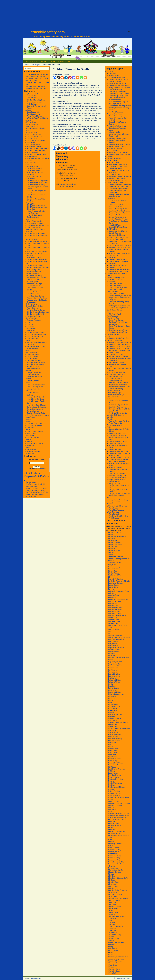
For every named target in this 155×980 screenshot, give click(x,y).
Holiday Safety (113, 749)
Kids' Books (112, 767)
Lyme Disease (113, 773)
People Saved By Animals (118, 385)
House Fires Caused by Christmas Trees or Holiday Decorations (118, 322)
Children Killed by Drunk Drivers (120, 296)
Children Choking (115, 268)
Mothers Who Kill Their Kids (118, 237)
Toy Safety (112, 931)
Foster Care (111, 336)
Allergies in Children (115, 545)
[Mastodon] (74, 78)
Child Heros (30, 175)
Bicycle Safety (113, 571)
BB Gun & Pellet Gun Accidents (120, 342)
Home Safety (113, 751)
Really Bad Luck (114, 484)
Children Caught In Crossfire (119, 344)
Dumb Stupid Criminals (115, 310)
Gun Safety (112, 731)
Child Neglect (36, 65)
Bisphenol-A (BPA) (115, 575)
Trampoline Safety (115, 935)
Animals (28, 110)
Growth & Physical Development (120, 729)
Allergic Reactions (115, 543)
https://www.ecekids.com (68, 184)
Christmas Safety (114, 619)
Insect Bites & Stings (116, 763)
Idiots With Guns (33, 294)
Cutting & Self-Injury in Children (119, 638)
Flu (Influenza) (113, 704)
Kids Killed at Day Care (35, 173)
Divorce (111, 660)
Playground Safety (115, 826)
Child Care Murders (116, 286)
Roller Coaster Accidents (117, 128)
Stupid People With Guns (117, 373)
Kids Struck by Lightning (36, 443)
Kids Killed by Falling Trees (118, 96)
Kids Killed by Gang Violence (37, 191)
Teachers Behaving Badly (36, 413)
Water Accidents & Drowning (117, 506)
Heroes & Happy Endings (34, 306)
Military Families (114, 791)
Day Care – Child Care (115, 280)
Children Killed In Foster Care (119, 338)
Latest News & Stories (33, 61)
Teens (28, 429)
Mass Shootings (114, 777)
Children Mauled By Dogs (36, 100)
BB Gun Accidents (33, 286)
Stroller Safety (113, 908)
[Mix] (78, 78)
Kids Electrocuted (33, 213)
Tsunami (111, 941)
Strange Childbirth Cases (36, 363)
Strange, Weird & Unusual (116, 480)
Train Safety (112, 933)
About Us (44, 61)
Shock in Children (114, 872)
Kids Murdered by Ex (34, 193)
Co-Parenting (113, 623)
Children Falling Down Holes (37, 260)
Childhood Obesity (115, 613)
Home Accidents (31, 318)
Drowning (29, 231)
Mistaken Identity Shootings (118, 356)
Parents (28, 379)
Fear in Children (114, 688)
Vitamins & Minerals (115, 961)
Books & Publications (116, 579)
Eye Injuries (112, 678)
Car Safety (112, 597)
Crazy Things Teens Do (35, 431)
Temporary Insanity (34, 369)
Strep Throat (113, 904)
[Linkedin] (66, 78)
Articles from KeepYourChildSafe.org (36, 476)
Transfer (110, 504)
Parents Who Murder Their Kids (120, 245)
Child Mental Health (115, 609)
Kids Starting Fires (34, 270)
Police (28, 383)
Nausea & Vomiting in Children (119, 803)
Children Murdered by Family (37, 183)
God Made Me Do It (34, 361)
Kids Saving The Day (34, 177)
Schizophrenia (113, 854)
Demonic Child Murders (117, 235)
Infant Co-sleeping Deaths (36, 211)
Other (27, 350)
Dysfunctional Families (116, 666)
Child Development (115, 607)
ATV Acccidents (31, 122)
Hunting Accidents (33, 292)
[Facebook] (54, 78)
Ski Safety (112, 880)
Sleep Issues (113, 884)
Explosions (29, 256)
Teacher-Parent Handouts (117, 916)
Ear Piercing (113, 670)
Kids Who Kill (30, 330)
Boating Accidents (32, 126)
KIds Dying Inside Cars (35, 136)
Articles (28, 120)
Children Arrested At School (118, 451)
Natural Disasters (114, 801)
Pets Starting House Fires (118, 332)
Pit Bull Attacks (32, 104)
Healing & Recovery (115, 739)
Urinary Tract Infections (116, 943)
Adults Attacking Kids (116, 205)
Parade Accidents (33, 280)
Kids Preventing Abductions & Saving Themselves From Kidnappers (119, 191)
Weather (28, 439)
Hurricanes (112, 755)
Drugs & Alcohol (31, 239)
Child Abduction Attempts (36, 205)
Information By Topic (64, 61)
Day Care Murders (34, 171)
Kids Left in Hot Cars (34, 425)
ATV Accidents (114, 162)
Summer (28, 421)
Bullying (30, 395)
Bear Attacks (32, 98)
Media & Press (114, 76)
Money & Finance (114, 793)
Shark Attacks (30, 417)
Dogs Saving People (34, 114)
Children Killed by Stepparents (38, 181)
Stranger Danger (114, 900)
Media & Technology (115, 783)
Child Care (29, 165)
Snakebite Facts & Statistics (118, 152)
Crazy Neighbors (33, 355)
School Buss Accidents (35, 409)
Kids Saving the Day (116, 379)
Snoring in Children (115, 894)
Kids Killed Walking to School (119, 457)
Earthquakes (113, 672)
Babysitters (113, 282)
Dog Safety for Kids (115, 662)
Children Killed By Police (117, 433)
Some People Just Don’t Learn (36, 88)
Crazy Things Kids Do (35, 221)
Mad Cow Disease (115, 775)
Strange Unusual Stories (36, 365)
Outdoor (28, 371)
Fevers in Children (115, 692)
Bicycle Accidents (32, 124)
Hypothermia (113, 757)
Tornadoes (31, 446)
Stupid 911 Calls (33, 367)
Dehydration (112, 644)
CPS (110, 634)
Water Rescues (114, 508)
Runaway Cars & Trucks (117, 179)
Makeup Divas (30, 482)
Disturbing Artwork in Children (119, 658)
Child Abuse (111, 199)
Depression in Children (116, 648)
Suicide (111, 910)
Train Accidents (31, 435)
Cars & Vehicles (31, 132)
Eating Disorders (114, 674)
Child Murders (30, 179)
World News (30, 454)
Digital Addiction (114, 652)
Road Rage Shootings (116, 362)
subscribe (65, 186)
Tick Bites (112, 925)
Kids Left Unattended (34, 215)
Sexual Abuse (32, 157)
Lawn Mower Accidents (117, 98)
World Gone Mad (113, 512)
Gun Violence (113, 733)
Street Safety (113, 902)
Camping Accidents (34, 373)
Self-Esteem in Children (117, 862)
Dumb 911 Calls (114, 482)
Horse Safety (113, 753)
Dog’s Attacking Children (117, 146)
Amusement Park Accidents (37, 278)
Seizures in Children (115, 860)
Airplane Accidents (32, 94)
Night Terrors (113, 807)
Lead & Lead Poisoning (116, 769)
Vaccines (111, 945)
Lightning (111, 771)
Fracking (111, 712)
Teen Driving (113, 919)
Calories (111, 593)
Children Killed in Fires (35, 266)
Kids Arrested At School (35, 397)
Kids (109, 399)
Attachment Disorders (116, 557)
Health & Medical (31, 304)
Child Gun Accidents (34, 290)
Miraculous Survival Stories (118, 383)
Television (112, 923)
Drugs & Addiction (115, 664)
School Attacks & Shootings (37, 407)
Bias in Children (114, 569)
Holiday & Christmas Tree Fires (38, 268)
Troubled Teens (114, 939)
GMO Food (112, 721)
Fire (27, 264)
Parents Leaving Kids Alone (118, 261)
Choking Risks (113, 617)
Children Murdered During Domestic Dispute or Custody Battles (37, 187)
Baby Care (112, 565)
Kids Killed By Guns (116, 354)
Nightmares (112, 809)
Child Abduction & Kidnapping (117, 183)
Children (28, 219)
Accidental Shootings (34, 284)
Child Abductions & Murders (37, 207)
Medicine (111, 785)
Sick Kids (112, 876)
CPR (110, 632)
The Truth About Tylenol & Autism (37, 492)
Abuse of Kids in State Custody (38, 148)
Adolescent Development (117, 537)
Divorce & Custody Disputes (35, 229)
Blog (110, 577)
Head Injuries (113, 737)
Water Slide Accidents (116, 510)
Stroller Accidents (33, 217)
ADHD (110, 535)
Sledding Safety (114, 882)
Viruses (111, 955)
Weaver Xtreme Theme (123, 978)
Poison (111, 828)
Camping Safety (114, 595)
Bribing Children (114, 585)
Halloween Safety (114, 735)
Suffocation (31, 326)
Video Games (113, 951)
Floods (29, 441)
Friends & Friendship (116, 714)
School (28, 391)
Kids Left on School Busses (37, 405)
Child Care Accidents (34, 169)
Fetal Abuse (112, 690)
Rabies (111, 846)
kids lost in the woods (35, 377)
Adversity (112, 539)
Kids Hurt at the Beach (35, 423)
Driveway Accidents (34, 320)
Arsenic (111, 553)
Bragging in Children (115, 583)
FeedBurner (41, 469)
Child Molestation (114, 611)
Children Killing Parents (35, 332)
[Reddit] (62, 78)
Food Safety (112, 708)
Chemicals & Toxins (115, 601)
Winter (28, 447)
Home (27, 65)
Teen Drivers (32, 433)
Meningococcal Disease (117, 787)
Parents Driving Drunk (35, 254)
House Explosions (113, 391)
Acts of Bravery (32, 308)
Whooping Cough (114, 971)
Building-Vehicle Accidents (118, 164)
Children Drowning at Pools (37, 233)
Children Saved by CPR (35, 314)
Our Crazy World (31, 353)
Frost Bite (112, 716)
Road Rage (31, 142)
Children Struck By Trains (116, 278)
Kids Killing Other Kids (35, 336)
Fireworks (112, 698)
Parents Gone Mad (34, 381)
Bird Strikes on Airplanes (117, 116)
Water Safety (113, 965)
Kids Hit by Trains (33, 437)
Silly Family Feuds (115, 314)
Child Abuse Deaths (116, 207)
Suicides (28, 419)
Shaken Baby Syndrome (117, 870)
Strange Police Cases (35, 389)
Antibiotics (112, 549)
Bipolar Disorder (114, 573)
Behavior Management (116, 567)
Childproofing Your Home (117, 615)
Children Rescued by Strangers (38, 312)
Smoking (111, 888)
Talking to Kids (113, 912)
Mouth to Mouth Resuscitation (119, 797)
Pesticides (112, 821)
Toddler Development (116, 927)
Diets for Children (114, 650)
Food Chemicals (114, 706)
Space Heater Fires (34, 272)
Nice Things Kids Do (34, 227)
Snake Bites (112, 892)
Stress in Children (114, 906)
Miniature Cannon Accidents (37, 298)
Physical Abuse (32, 152)
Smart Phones (113, 886)
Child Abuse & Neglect (33, 144)
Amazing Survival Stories (36, 310)
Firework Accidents (32, 274)
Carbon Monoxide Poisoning (35, 128)
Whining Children (114, 969)
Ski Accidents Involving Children (120, 106)
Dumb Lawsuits (32, 357)
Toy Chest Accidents (116, 112)
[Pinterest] (70, 78)
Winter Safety (113, 973)
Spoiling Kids (113, 896)
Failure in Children (115, 680)
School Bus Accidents (118, 474)
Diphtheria (112, 654)
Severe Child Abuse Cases (118, 227)
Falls (29, 322)
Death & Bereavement (116, 640)
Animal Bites (113, 547)
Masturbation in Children (117, 779)
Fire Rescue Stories (34, 316)
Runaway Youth (114, 852)
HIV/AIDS (112, 747)
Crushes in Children (115, 636)
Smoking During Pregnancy (118, 890)
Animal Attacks (31, 96)
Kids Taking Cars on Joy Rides (38, 225)
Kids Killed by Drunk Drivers (37, 251)
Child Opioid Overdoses (117, 294)
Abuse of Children (115, 533)
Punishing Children (115, 844)
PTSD (110, 840)
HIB (110, 745)
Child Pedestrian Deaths (117, 265)
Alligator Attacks (114, 132)
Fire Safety (112, 696)
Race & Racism (114, 848)
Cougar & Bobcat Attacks (117, 138)
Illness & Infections (115, 759)
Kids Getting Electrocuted (118, 92)
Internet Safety (113, 765)
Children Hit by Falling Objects (38, 262)
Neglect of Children (115, 805)
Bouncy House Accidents (117, 84)
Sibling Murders (33, 338)
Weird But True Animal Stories (38, 118)
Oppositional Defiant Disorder (119, 813)
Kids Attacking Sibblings (35, 223)
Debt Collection (114, 642)
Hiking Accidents (33, 375)
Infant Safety (113, 761)
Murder (28, 340)
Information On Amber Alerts (119, 187)
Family (109, 312)
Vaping (111, 947)
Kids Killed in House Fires (118, 330)
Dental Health (113, 646)
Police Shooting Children (36, 387)
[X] (58, 78)
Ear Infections (113, 668)
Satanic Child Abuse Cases (37, 154)
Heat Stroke (112, 743)
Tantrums (112, 914)
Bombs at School (33, 393)
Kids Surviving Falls (116, 381)
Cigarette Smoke (114, 621)
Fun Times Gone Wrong (34, 276)
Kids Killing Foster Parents (36, 334)
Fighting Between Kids (116, 694)
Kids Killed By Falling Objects (119, 94)
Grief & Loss (113, 727)
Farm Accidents (112, 316)
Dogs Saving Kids (33, 112)
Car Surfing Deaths (34, 134)
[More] (85, 78)
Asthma (111, 555)
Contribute (52, 61)
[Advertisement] (77, 15)
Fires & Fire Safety (114, 318)
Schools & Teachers (114, 449)
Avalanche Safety (114, 563)
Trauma (111, 937)
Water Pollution (114, 963)
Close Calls (31, 209)
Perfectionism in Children (117, 820)
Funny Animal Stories (35, 116)
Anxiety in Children (115, 551)
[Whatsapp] (81, 78)
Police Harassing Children (36, 385)
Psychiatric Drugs (114, 834)
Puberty (111, 842)
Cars (27, 130)
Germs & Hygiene (114, 718)
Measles (111, 781)
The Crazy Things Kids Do (118, 413)
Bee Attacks (111, 156)
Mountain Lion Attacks (35, 102)
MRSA (111, 799)
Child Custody (113, 605)
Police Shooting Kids (116, 443)
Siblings (111, 874)
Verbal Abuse (32, 163)
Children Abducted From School (120, 185)
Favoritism (112, 686)
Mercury (111, 789)
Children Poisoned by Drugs (37, 241)
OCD (110, 811)
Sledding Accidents (34, 452)
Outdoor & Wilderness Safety (118, 815)
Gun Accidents (114, 352)
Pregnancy (112, 830)
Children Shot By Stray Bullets (119, 346)
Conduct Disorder (114, 630)
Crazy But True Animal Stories (119, 144)
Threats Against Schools (117, 478)
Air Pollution (112, 541)
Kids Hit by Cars (33, 138)
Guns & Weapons (32, 282)
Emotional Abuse (114, 676)
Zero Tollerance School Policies (38, 415)
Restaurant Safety (115, 850)
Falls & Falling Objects (33, 258)
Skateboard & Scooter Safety (118, 878)
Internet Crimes (31, 328)
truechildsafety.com (48, 32)
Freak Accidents (33, 359)
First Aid (111, 700)
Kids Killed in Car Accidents (37, 140)
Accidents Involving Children (117, 78)
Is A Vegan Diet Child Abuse (35, 86)
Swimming (31, 427)
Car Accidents (112, 160)
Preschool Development (117, 832)
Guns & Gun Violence (115, 340)
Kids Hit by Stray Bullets (36, 296)
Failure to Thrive (114, 682)
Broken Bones (113, 587)
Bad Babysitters (33, 167)
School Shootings (33, 411)
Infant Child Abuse (115, 225)
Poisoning (31, 324)
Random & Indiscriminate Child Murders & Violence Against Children (120, 249)
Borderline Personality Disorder (119, 581)
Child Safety (30, 203)
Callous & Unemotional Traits (118, 591)
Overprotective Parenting (117, 817)
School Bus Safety (115, 468)
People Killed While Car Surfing (120, 177)
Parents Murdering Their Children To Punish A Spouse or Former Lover (120, 241)
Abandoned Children (34, 146)
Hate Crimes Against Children (119, 405)
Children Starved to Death (36, 150)
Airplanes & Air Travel (115, 114)
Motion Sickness (114, 795)
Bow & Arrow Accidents (35, 288)
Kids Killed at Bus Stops (35, 399)
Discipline (112, 656)
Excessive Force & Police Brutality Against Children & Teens (118, 437)
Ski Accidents (32, 449)
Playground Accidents (115, 425)
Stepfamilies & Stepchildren (118, 898)
